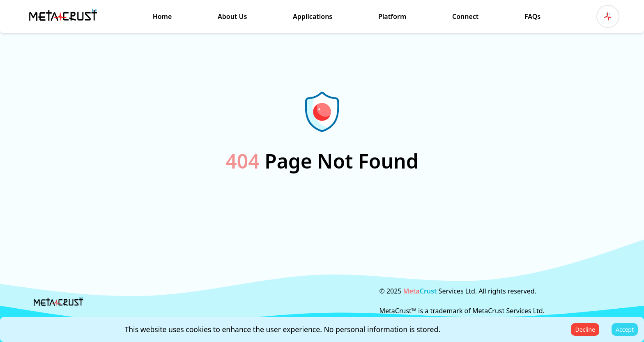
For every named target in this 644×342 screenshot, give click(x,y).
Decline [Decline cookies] (585, 329)
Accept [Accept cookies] (625, 329)
